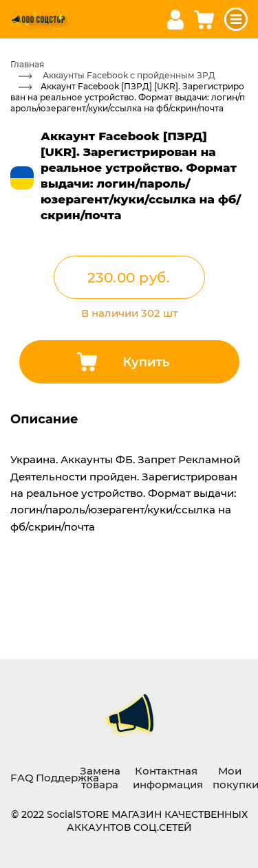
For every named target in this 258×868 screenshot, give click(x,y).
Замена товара (100, 777)
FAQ (22, 777)
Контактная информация (168, 777)
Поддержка (67, 777)
